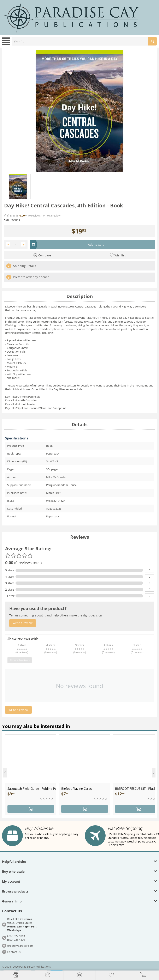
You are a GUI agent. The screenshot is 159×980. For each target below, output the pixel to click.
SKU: (7, 220)
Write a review (52, 216)
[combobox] (84, 41)
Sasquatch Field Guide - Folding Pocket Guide (32, 789)
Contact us (14, 952)
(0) (35, 216)
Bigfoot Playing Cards (76, 789)
